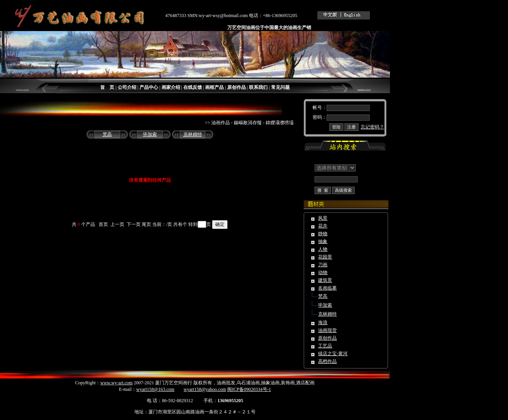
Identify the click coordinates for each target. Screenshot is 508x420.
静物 (323, 234)
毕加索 (150, 134)
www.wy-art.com (116, 383)
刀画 (323, 265)
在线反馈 (193, 87)
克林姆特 (193, 134)
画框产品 (214, 87)
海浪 (323, 323)
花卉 (323, 226)
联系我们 (258, 87)
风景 (323, 218)
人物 (323, 249)
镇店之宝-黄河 (333, 354)
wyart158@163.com (155, 389)
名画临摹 (327, 288)
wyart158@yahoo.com (205, 389)
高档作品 (327, 361)
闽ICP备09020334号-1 (249, 389)
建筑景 (325, 280)
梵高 (107, 134)
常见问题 (280, 87)
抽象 (323, 241)
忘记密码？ (372, 127)
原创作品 (237, 87)
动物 (323, 272)
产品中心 (149, 87)
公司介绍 (127, 87)
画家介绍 (171, 87)
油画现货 (327, 330)
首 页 (107, 87)
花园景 (325, 257)
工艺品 (325, 346)
